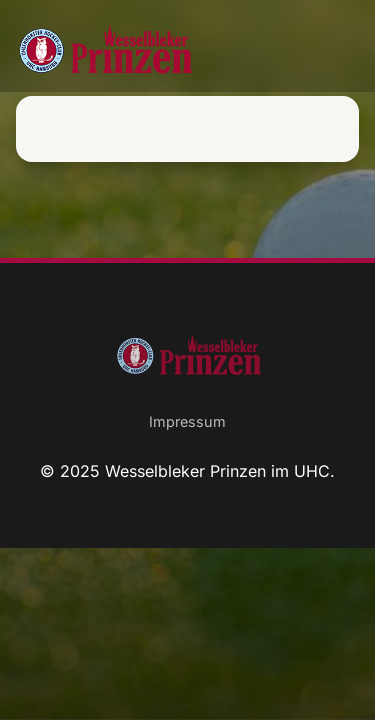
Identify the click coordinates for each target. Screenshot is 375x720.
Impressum (187, 421)
